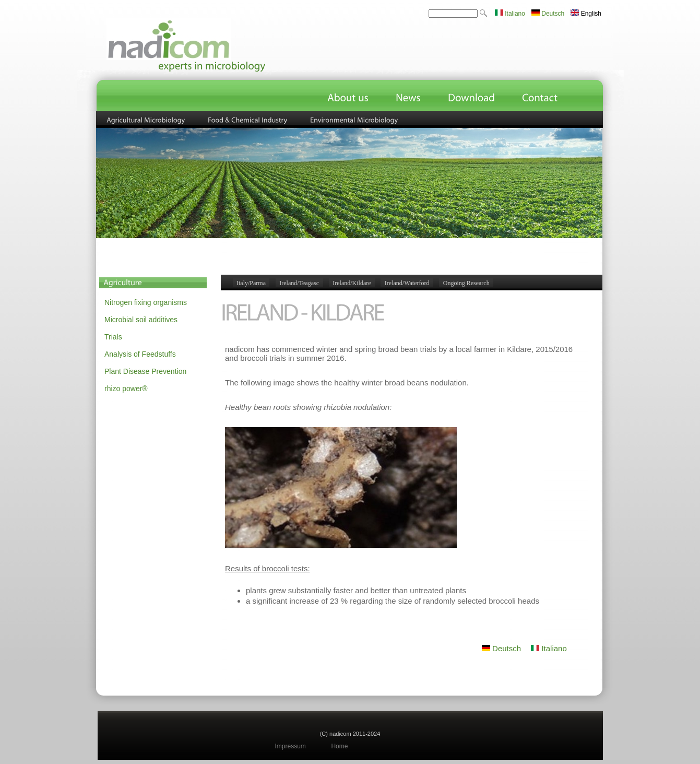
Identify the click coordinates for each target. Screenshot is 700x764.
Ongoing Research (466, 283)
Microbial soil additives (141, 320)
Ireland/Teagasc (299, 283)
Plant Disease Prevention (145, 371)
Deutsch (548, 14)
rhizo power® (126, 389)
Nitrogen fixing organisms (146, 302)
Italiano (510, 14)
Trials (113, 337)
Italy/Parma (251, 283)
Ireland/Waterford (407, 283)
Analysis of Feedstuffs (140, 354)
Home (339, 746)
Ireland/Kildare (352, 283)
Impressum (290, 746)
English (586, 14)
